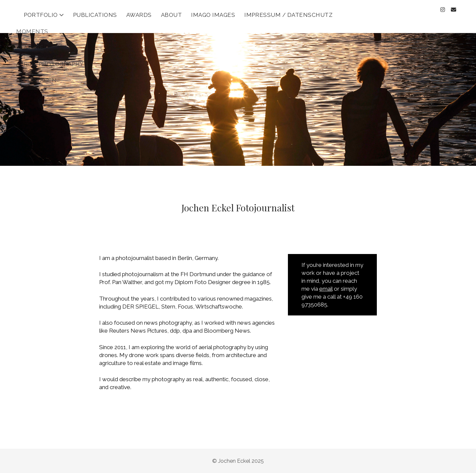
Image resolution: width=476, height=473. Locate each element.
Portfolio (41, 15)
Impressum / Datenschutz (288, 15)
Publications (95, 15)
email (326, 289)
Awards (139, 15)
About (172, 15)
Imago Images (213, 15)
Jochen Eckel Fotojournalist (238, 208)
